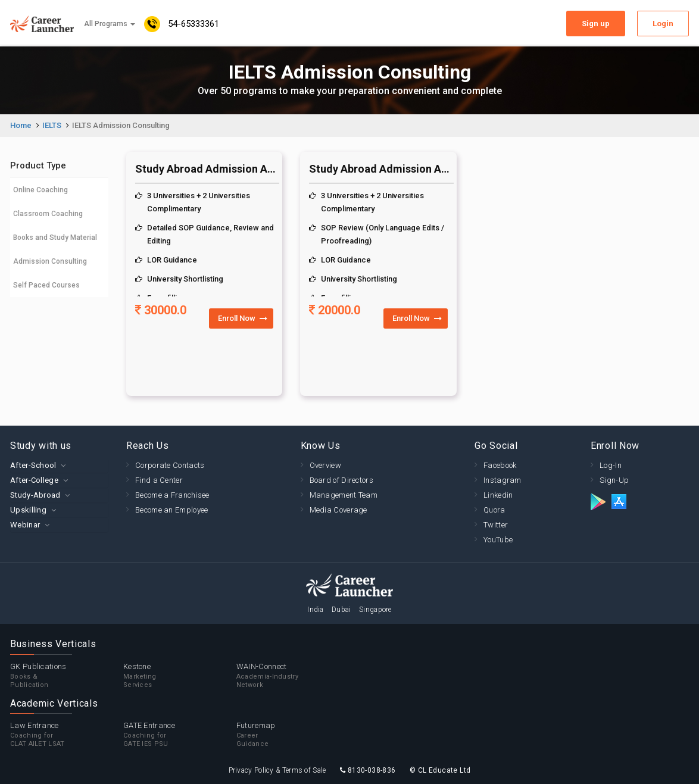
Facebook (500, 465)
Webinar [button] (25, 525)
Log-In (611, 465)
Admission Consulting (50, 261)
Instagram (503, 480)
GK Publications (67, 676)
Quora (494, 510)
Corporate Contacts (170, 465)
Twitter (496, 525)
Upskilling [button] (28, 510)
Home (21, 125)
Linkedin (498, 495)
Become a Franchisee (172, 495)
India (316, 610)
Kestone (180, 676)
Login (663, 24)
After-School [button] (33, 465)
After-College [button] (34, 480)
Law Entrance (67, 735)
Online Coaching (40, 190)
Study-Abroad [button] (35, 495)
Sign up (596, 24)
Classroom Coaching (48, 214)
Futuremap (293, 735)
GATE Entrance (180, 735)
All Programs (110, 24)
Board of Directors (341, 480)
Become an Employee (171, 510)
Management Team (344, 495)
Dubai (341, 610)
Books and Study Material (55, 238)
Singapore (375, 610)
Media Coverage (338, 510)
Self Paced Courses (46, 285)
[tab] (59, 465)
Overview (325, 465)
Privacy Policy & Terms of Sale (277, 770)
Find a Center (159, 480)
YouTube (498, 540)
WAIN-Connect (293, 676)
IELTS (52, 125)
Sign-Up (614, 480)
